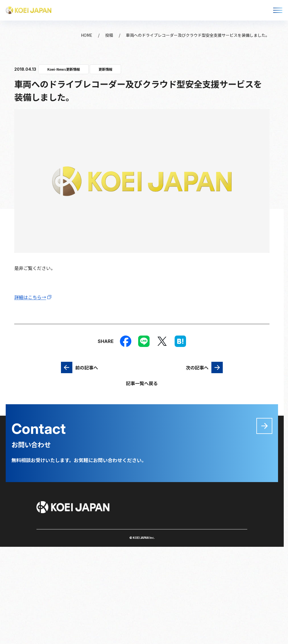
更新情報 (105, 69)
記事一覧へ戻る (142, 383)
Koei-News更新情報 (64, 69)
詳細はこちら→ (30, 297)
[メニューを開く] (278, 10)
